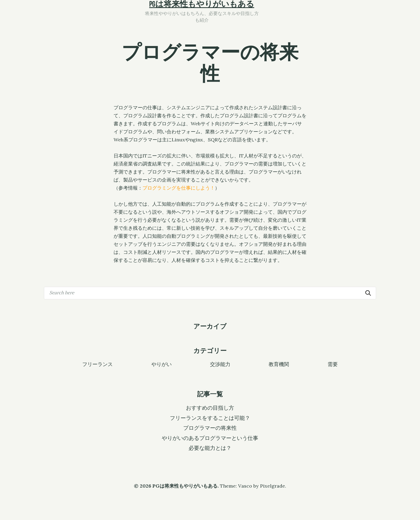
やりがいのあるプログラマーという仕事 (210, 438)
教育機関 (279, 364)
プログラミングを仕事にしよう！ (179, 188)
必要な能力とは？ (210, 448)
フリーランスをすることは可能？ (210, 418)
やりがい (162, 364)
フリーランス (97, 364)
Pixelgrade (273, 486)
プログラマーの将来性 (210, 428)
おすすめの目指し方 (210, 408)
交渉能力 (220, 364)
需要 (333, 364)
